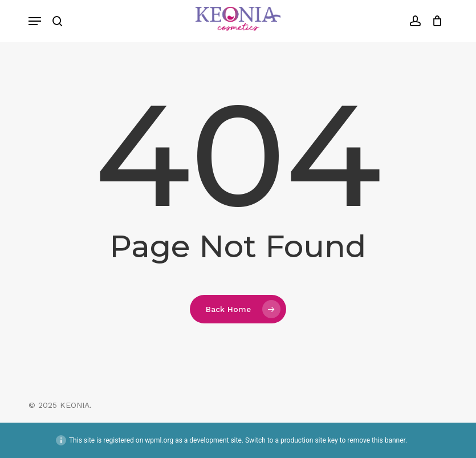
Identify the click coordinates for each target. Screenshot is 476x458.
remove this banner (376, 440)
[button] (35, 21)
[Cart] (435, 21)
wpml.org (159, 440)
